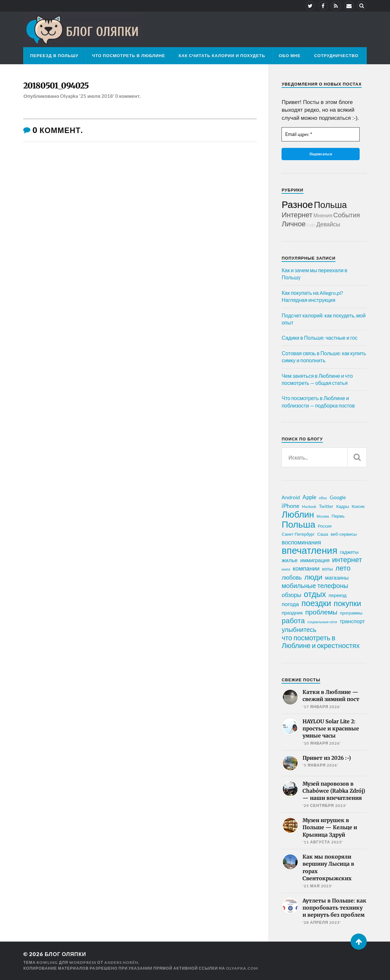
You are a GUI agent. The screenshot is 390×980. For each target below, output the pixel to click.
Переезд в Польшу (54, 56)
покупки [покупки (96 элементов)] (348, 603)
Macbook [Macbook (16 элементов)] (309, 506)
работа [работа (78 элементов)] (293, 621)
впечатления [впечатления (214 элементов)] (309, 550)
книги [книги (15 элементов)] (286, 569)
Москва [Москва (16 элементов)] (323, 516)
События (347, 215)
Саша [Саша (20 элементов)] (323, 534)
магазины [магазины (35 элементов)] (337, 578)
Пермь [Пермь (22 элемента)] (338, 516)
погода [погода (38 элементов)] (290, 604)
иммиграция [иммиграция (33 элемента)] (315, 560)
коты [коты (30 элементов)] (328, 569)
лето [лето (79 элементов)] (343, 568)
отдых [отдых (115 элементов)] (315, 594)
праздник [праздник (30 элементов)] (292, 613)
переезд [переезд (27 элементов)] (338, 595)
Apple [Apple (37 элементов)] (309, 497)
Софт (311, 225)
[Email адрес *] (321, 134)
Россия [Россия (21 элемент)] (325, 526)
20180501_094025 (57, 86)
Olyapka (69, 96)
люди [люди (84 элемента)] (313, 577)
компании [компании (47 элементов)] (306, 568)
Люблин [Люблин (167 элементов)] (298, 514)
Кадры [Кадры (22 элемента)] (343, 506)
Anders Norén (121, 962)
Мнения (323, 215)
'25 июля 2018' (97, 96)
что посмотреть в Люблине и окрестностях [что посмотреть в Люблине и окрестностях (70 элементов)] (320, 642)
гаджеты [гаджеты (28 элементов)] (349, 552)
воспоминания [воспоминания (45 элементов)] (301, 542)
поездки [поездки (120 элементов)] (316, 603)
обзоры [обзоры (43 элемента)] (291, 595)
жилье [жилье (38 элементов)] (289, 560)
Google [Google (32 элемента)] (338, 497)
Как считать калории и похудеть (222, 56)
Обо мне (290, 56)
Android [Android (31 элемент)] (291, 497)
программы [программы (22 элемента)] (351, 613)
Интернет (297, 215)
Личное (293, 224)
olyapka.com (242, 968)
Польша (330, 205)
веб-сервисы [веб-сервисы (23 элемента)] (344, 534)
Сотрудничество (336, 56)
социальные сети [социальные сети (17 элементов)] (322, 622)
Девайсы (328, 224)
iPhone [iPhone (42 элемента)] (290, 506)
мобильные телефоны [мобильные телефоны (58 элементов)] (315, 585)
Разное (297, 204)
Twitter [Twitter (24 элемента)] (326, 506)
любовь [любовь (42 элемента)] (292, 577)
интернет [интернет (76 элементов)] (347, 560)
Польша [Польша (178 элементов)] (298, 524)
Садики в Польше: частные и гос (319, 338)
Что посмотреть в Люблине (128, 56)
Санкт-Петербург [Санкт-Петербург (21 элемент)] (298, 534)
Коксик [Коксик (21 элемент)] (358, 506)
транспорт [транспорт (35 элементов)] (352, 621)
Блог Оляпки (66, 954)
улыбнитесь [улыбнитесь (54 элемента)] (299, 629)
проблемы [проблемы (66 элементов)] (321, 612)
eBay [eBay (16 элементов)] (323, 498)
